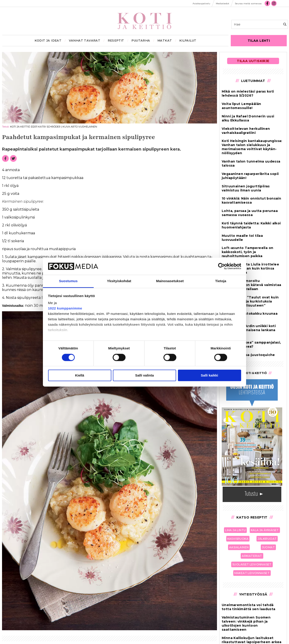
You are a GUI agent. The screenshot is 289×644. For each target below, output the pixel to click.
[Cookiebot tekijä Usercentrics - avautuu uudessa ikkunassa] (221, 266)
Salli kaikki (209, 375)
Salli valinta (145, 375)
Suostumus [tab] (68, 281)
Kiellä (79, 375)
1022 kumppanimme (65, 308)
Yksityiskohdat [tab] (119, 281)
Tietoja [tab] (221, 281)
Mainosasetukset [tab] (170, 281)
